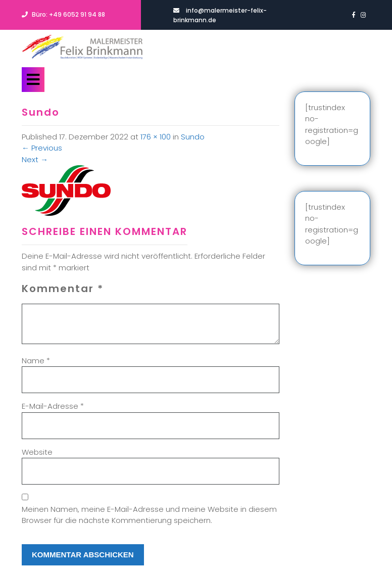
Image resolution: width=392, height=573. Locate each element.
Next (35, 159)
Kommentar (63, 289)
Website (37, 452)
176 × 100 (156, 137)
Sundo (193, 137)
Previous (42, 148)
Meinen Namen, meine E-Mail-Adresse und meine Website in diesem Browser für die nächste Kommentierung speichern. (149, 515)
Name (36, 361)
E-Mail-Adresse (53, 406)
